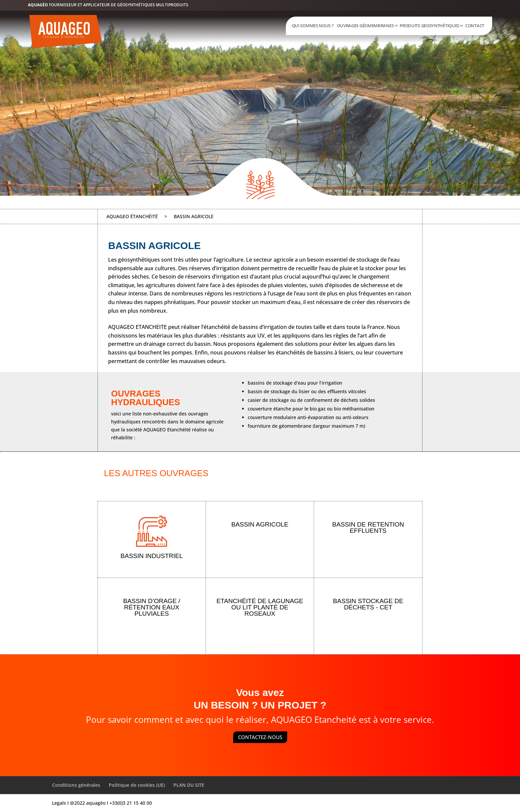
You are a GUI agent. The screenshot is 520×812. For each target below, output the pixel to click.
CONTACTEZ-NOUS (260, 737)
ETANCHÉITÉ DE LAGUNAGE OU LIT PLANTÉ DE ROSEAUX (260, 607)
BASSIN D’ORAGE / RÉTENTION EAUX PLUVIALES (152, 607)
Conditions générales (76, 785)
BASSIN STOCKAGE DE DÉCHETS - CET (368, 604)
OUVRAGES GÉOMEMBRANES (365, 26)
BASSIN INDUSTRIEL (152, 556)
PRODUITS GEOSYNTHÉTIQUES (429, 26)
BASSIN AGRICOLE (260, 524)
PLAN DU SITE (189, 785)
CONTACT (475, 26)
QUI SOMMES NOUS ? (313, 26)
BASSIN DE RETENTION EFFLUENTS (368, 528)
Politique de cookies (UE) (137, 785)
